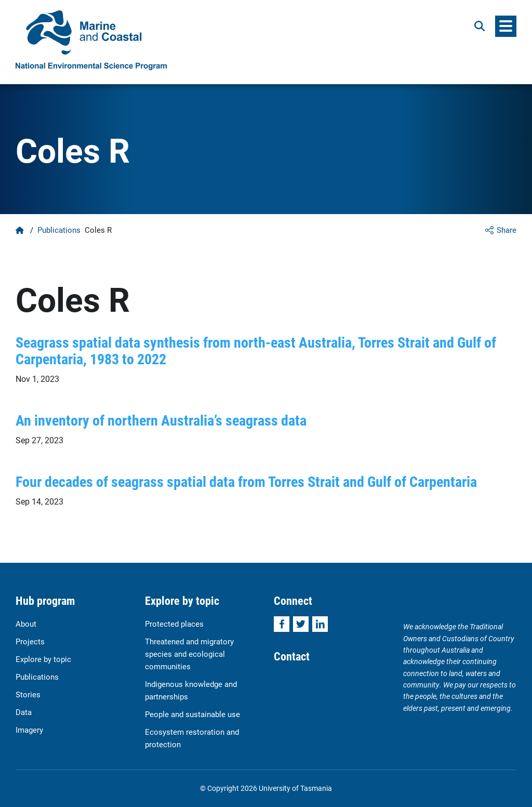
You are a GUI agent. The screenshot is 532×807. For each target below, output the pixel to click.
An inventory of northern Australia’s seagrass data (161, 420)
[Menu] (506, 26)
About (26, 624)
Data (24, 712)
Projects (30, 641)
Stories (28, 694)
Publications (59, 230)
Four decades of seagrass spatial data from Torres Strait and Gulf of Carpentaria (246, 481)
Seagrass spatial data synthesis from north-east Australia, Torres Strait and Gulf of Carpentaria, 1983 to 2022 (256, 350)
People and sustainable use (192, 714)
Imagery (29, 730)
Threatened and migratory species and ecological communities (189, 654)
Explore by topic (43, 659)
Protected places (174, 624)
